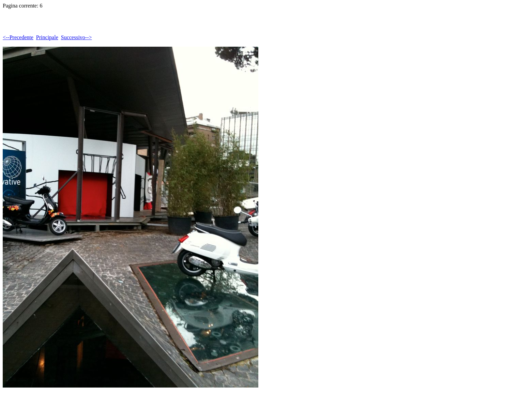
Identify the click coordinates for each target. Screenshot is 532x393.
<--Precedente (18, 37)
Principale (47, 37)
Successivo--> (77, 37)
